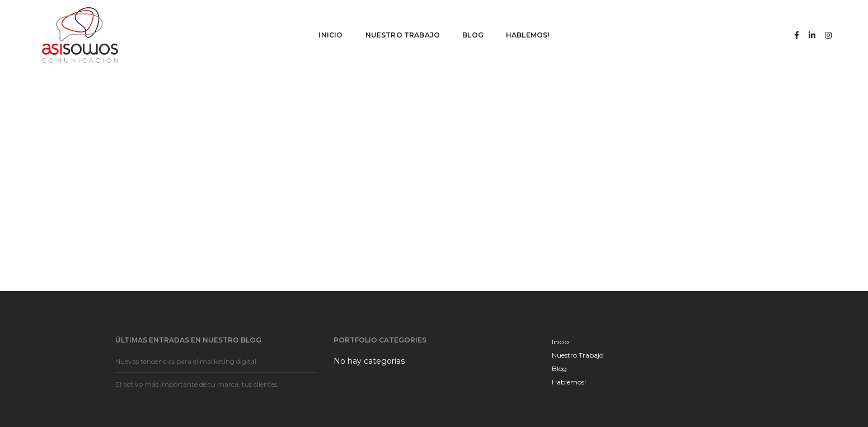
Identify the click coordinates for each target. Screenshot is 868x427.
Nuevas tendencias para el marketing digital (186, 361)
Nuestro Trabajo (403, 35)
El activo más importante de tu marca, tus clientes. (197, 384)
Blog (473, 35)
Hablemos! (528, 35)
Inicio (330, 35)
